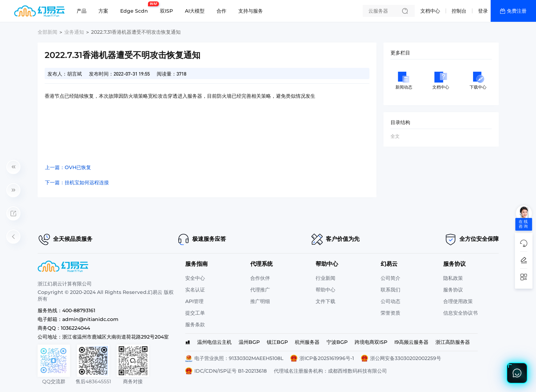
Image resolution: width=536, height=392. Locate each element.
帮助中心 (325, 290)
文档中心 (430, 11)
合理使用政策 (458, 301)
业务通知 (74, 32)
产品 (82, 11)
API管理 (194, 301)
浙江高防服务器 (453, 342)
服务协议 (453, 290)
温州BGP (249, 342)
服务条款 (195, 324)
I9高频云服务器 (411, 342)
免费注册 (517, 11)
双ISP (166, 11)
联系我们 (390, 290)
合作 (221, 11)
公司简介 (390, 278)
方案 (103, 11)
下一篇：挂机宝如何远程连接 (77, 182)
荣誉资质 (390, 313)
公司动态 (390, 301)
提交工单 (195, 313)
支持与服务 (251, 11)
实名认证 (195, 290)
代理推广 (260, 290)
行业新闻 (325, 278)
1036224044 (75, 328)
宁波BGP (337, 342)
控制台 (459, 11)
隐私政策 (453, 278)
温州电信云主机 (214, 342)
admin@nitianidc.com (90, 319)
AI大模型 (195, 11)
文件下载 (325, 301)
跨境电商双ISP (371, 342)
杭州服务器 (307, 342)
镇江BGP (277, 342)
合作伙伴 (260, 278)
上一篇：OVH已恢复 (68, 167)
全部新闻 (47, 32)
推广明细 (260, 301)
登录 (483, 11)
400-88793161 (79, 310)
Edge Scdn (136, 8)
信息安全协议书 (460, 313)
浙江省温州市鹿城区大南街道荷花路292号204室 (115, 337)
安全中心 (195, 278)
